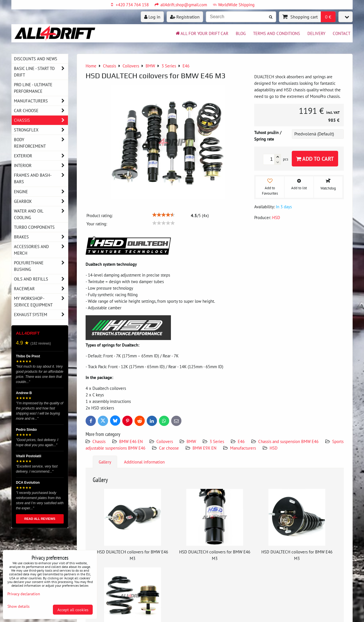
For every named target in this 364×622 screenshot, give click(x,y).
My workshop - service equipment (41, 302)
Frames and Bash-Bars (41, 178)
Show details (18, 606)
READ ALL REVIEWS (40, 519)
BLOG (241, 33)
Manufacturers (243, 448)
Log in (152, 17)
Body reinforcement (41, 143)
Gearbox (41, 201)
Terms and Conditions (277, 33)
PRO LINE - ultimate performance (33, 88)
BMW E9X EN (204, 448)
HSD (274, 448)
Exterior (41, 156)
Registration (185, 17)
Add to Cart (315, 159)
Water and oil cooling (41, 214)
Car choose (169, 448)
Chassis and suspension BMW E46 (288, 441)
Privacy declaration (24, 594)
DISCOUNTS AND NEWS (36, 59)
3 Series (217, 441)
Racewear (41, 289)
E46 (241, 441)
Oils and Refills (41, 279)
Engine (41, 192)
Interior (41, 165)
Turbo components (34, 227)
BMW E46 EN (131, 441)
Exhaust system (41, 315)
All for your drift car (202, 33)
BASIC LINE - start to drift (41, 72)
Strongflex (41, 130)
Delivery (316, 33)
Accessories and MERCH (41, 250)
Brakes (41, 237)
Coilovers (165, 441)
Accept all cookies (73, 610)
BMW (191, 441)
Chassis (99, 441)
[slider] (164, 215)
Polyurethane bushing (41, 266)
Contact (342, 33)
